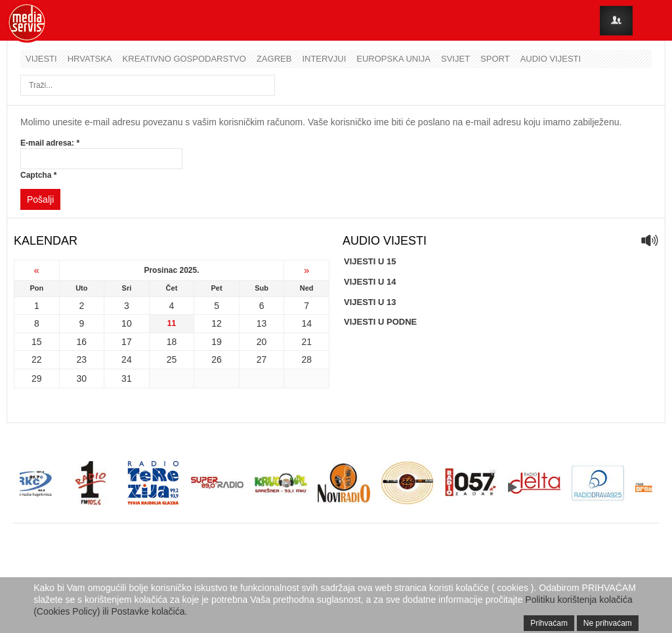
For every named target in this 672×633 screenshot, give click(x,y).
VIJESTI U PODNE (380, 322)
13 (262, 323)
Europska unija (393, 59)
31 (127, 378)
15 (37, 342)
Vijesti (41, 59)
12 (217, 323)
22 (37, 359)
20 (262, 342)
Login (616, 21)
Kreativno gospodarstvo (184, 59)
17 (127, 342)
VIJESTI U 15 (370, 261)
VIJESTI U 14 (370, 282)
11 (172, 323)
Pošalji (40, 199)
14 (306, 323)
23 (82, 359)
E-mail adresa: (50, 143)
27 (262, 359)
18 (172, 342)
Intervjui (324, 59)
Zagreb (274, 59)
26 (217, 359)
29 (37, 378)
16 (82, 342)
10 (127, 323)
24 (127, 359)
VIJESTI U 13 (370, 302)
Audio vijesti (551, 59)
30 (82, 378)
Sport (495, 59)
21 (306, 342)
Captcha (38, 175)
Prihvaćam (549, 623)
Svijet (455, 59)
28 (306, 359)
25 (172, 359)
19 (217, 342)
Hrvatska (90, 59)
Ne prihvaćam (608, 623)
